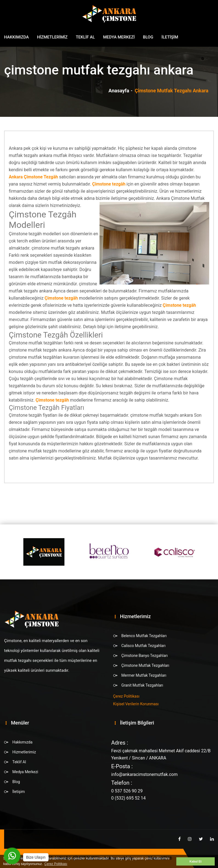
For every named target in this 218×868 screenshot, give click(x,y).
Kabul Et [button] (196, 861)
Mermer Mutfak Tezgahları (144, 675)
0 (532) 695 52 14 (129, 798)
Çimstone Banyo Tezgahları (145, 656)
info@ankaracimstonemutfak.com (145, 774)
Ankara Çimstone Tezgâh (33, 177)
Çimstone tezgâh (109, 184)
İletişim (170, 37)
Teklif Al (85, 37)
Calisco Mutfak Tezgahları (144, 646)
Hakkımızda (16, 37)
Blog (148, 37)
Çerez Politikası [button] (56, 864)
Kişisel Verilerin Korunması (136, 704)
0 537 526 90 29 (127, 791)
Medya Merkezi (119, 37)
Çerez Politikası (126, 696)
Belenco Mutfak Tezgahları (144, 636)
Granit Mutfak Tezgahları (142, 685)
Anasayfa (119, 91)
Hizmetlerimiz (52, 37)
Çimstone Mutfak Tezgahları (145, 665)
